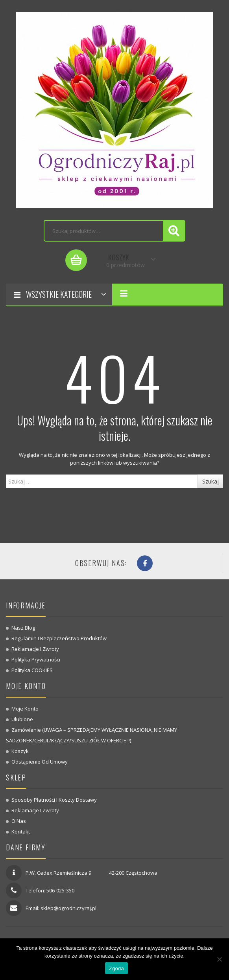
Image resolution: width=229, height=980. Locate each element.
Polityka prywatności (36, 659)
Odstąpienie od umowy (40, 762)
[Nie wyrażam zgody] (219, 959)
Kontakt (21, 832)
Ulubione (22, 719)
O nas (19, 821)
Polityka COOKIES (32, 670)
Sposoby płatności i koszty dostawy (54, 800)
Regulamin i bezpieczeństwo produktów (59, 638)
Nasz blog (23, 628)
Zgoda (116, 968)
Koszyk (20, 751)
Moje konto (25, 709)
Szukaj (211, 481)
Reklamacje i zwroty (35, 649)
